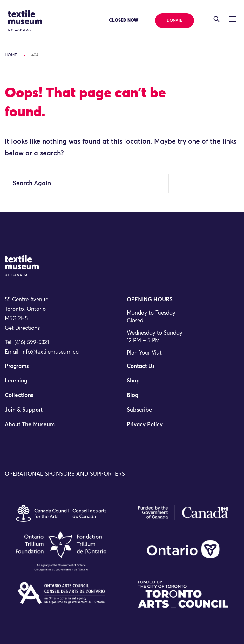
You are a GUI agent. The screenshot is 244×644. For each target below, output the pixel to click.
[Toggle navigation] (217, 19)
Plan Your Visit (144, 353)
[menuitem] (61, 369)
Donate (175, 21)
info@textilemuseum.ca (50, 352)
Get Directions (22, 328)
